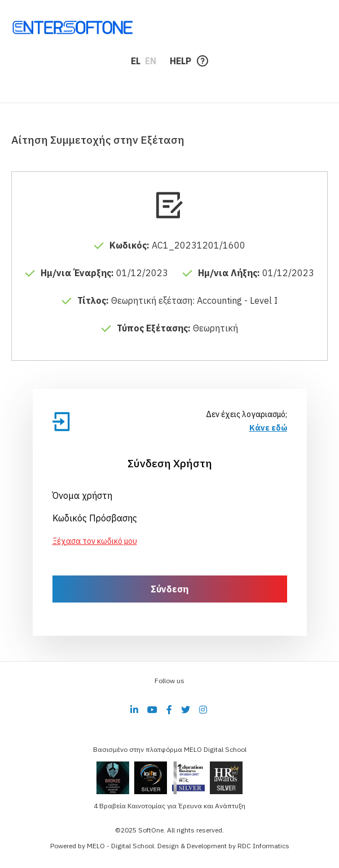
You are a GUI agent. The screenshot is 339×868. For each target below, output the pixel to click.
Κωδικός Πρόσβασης (95, 518)
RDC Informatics (263, 846)
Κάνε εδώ (268, 428)
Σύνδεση (170, 589)
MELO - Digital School (120, 846)
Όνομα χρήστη (82, 495)
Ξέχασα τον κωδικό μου (95, 541)
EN (151, 61)
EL (136, 61)
